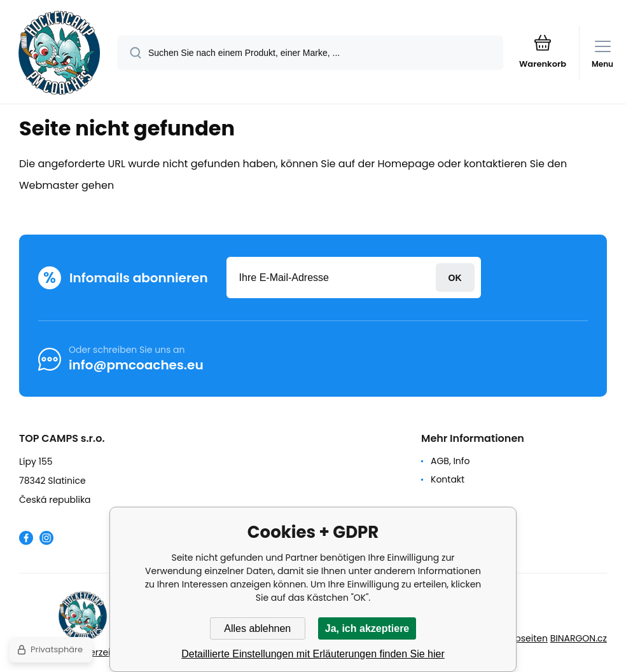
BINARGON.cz (579, 638)
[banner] (59, 53)
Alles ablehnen (257, 628)
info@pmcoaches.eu (136, 365)
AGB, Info (450, 461)
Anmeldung (455, 278)
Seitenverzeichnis (96, 652)
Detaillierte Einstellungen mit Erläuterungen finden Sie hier (313, 654)
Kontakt (448, 479)
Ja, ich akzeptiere (367, 628)
